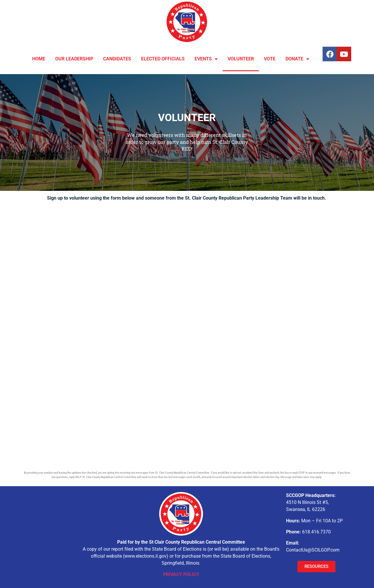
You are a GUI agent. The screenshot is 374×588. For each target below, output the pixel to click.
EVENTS (206, 59)
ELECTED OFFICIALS (163, 59)
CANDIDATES (117, 59)
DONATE (297, 59)
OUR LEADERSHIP (74, 59)
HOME (39, 59)
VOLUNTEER (241, 59)
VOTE (270, 59)
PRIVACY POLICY (181, 574)
